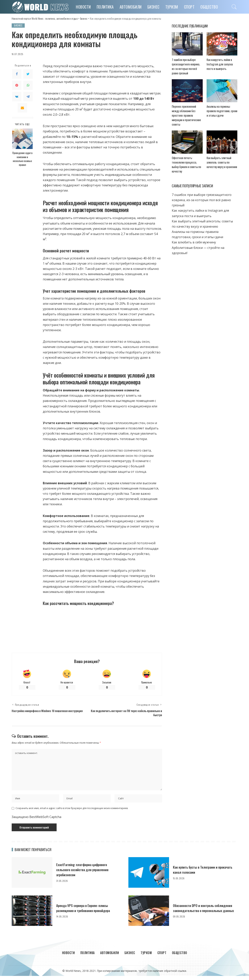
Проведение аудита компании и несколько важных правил (22, 159)
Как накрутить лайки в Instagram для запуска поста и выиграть (221, 64)
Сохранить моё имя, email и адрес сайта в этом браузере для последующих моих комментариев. (72, 812)
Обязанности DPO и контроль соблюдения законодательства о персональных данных (201, 912)
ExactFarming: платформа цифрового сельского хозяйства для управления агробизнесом (88, 873)
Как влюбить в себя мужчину (194, 233)
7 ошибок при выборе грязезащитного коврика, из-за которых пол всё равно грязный (202, 190)
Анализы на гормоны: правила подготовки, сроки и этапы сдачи (222, 111)
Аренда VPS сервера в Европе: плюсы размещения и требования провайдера (87, 912)
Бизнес (19, 25)
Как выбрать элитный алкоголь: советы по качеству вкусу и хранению (222, 157)
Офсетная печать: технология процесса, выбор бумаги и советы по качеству (187, 157)
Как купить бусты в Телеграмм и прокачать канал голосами (200, 873)
